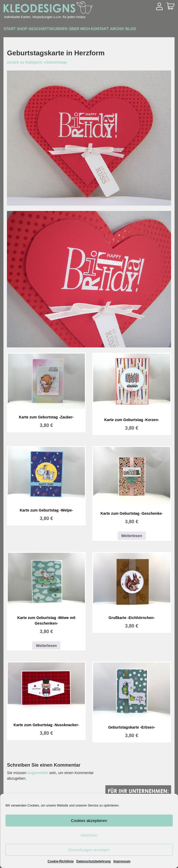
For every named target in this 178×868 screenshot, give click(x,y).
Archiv (146, 30)
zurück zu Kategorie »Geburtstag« (37, 62)
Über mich (98, 30)
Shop (30, 30)
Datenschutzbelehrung (94, 861)
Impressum (122, 861)
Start (12, 30)
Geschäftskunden (61, 29)
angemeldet (38, 773)
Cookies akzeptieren (89, 821)
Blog (165, 30)
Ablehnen (89, 835)
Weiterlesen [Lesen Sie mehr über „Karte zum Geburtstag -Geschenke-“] (132, 536)
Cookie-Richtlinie (61, 861)
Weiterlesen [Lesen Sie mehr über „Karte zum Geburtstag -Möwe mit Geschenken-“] (46, 646)
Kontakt (123, 30)
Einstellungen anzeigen (89, 850)
